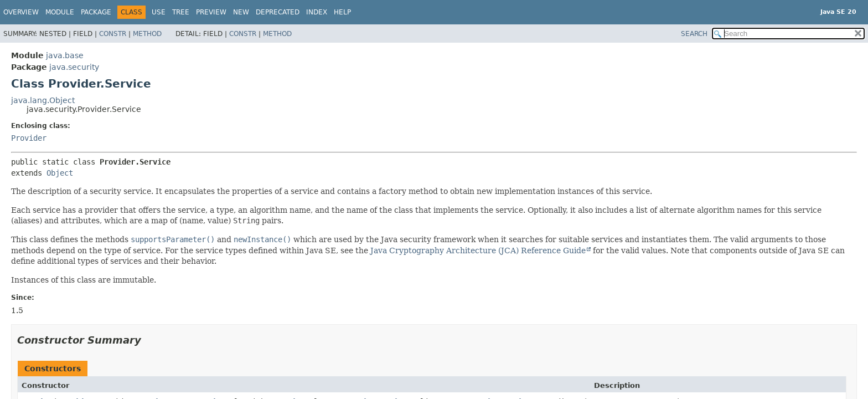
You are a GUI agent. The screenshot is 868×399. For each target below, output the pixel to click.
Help (342, 12)
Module (60, 12)
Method (147, 34)
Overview (21, 12)
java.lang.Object (43, 100)
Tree (181, 12)
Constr (113, 34)
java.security (74, 67)
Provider (29, 138)
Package (96, 12)
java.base (65, 55)
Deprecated (278, 12)
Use (159, 12)
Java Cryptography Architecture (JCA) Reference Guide (478, 250)
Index (317, 12)
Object (60, 173)
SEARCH (694, 34)
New (241, 12)
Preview (211, 12)
